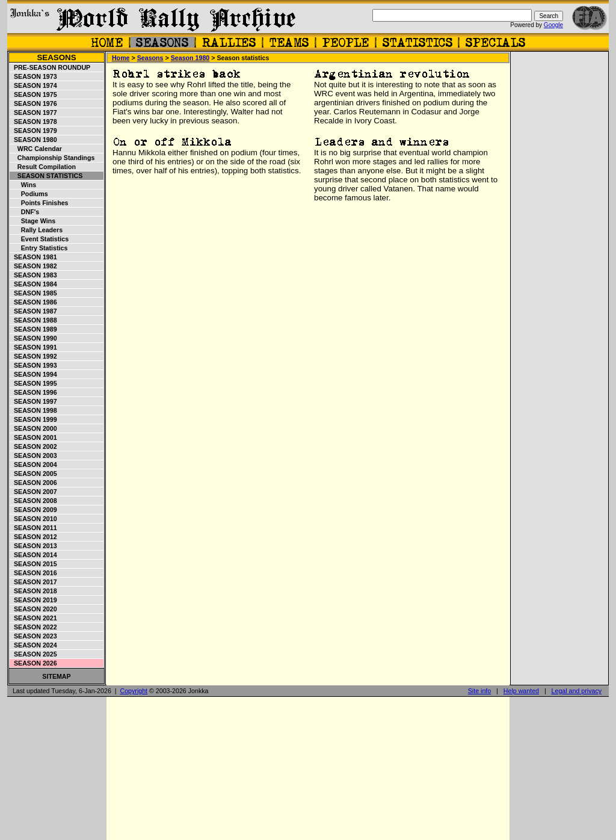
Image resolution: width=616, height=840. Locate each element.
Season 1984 (34, 284)
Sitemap (56, 676)
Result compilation (43, 167)
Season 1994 (34, 374)
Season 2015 (34, 564)
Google (553, 25)
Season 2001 (34, 437)
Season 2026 (34, 663)
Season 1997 (34, 401)
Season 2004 (34, 465)
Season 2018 (34, 591)
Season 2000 (34, 428)
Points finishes (39, 203)
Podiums (29, 194)
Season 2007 (34, 492)
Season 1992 (34, 356)
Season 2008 (34, 501)
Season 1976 (34, 103)
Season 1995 (34, 383)
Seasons (56, 57)
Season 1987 (34, 311)
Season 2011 (34, 528)
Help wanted (521, 691)
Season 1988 (34, 320)
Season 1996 (34, 392)
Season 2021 (34, 618)
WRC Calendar (36, 149)
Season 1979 (34, 131)
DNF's (25, 212)
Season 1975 (34, 94)
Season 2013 (34, 546)
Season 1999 (34, 419)
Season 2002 (34, 446)
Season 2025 (34, 654)
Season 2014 (34, 555)
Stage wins (33, 221)
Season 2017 (34, 582)
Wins (23, 185)
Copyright (134, 691)
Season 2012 (34, 537)
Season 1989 (34, 329)
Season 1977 (34, 113)
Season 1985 (34, 293)
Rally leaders (36, 230)
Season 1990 (34, 338)
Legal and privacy (577, 691)
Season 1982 (34, 266)
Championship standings (52, 158)
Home (121, 58)
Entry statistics (39, 248)
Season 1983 (34, 275)
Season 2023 (34, 636)
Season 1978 (34, 122)
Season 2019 (34, 600)
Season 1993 (34, 365)
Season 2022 (34, 627)
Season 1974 (34, 85)
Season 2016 (34, 573)
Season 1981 (34, 257)
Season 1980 (34, 140)
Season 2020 (34, 609)
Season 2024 (34, 645)
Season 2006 (34, 483)
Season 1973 (34, 76)
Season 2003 (34, 456)
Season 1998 (34, 410)
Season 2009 (34, 510)
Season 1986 (34, 302)
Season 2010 (34, 519)
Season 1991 (34, 347)
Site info (480, 691)
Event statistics (39, 239)
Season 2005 (34, 474)
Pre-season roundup (50, 67)
